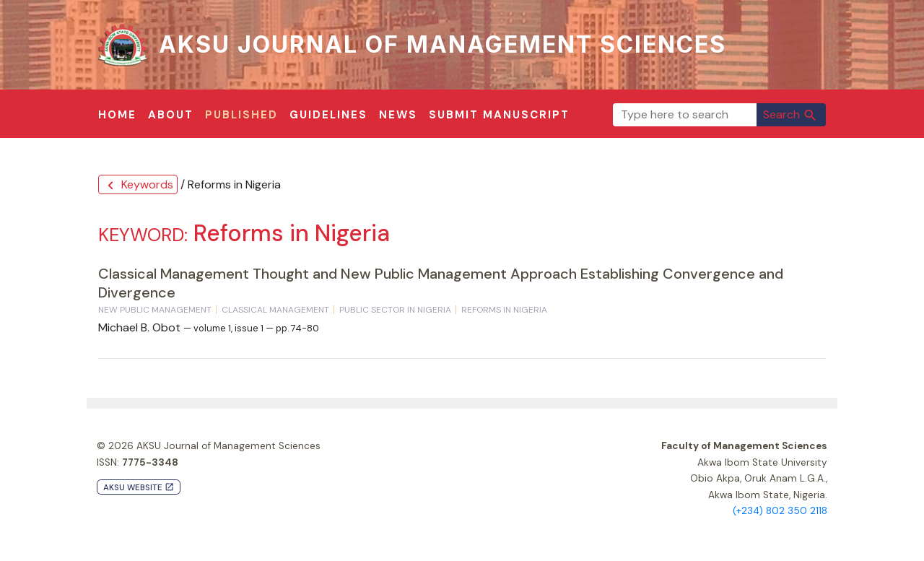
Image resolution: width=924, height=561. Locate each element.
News (398, 115)
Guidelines (328, 115)
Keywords (138, 185)
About (171, 115)
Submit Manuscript (499, 115)
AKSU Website (139, 488)
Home (117, 115)
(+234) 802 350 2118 (780, 511)
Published (241, 115)
